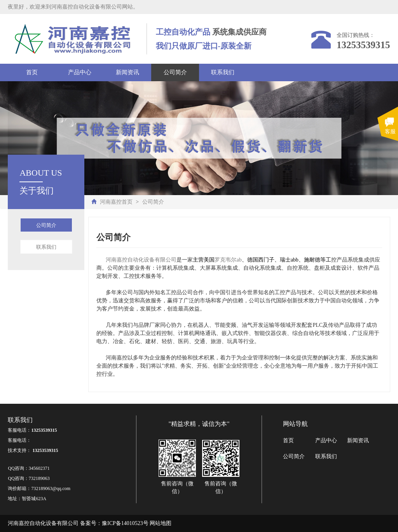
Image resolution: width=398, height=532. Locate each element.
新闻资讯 (127, 72)
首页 (32, 72)
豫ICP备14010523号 (125, 523)
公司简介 (175, 72)
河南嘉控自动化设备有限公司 (141, 260)
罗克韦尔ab (228, 260)
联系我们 (223, 72)
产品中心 (80, 72)
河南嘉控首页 (116, 202)
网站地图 (161, 523)
